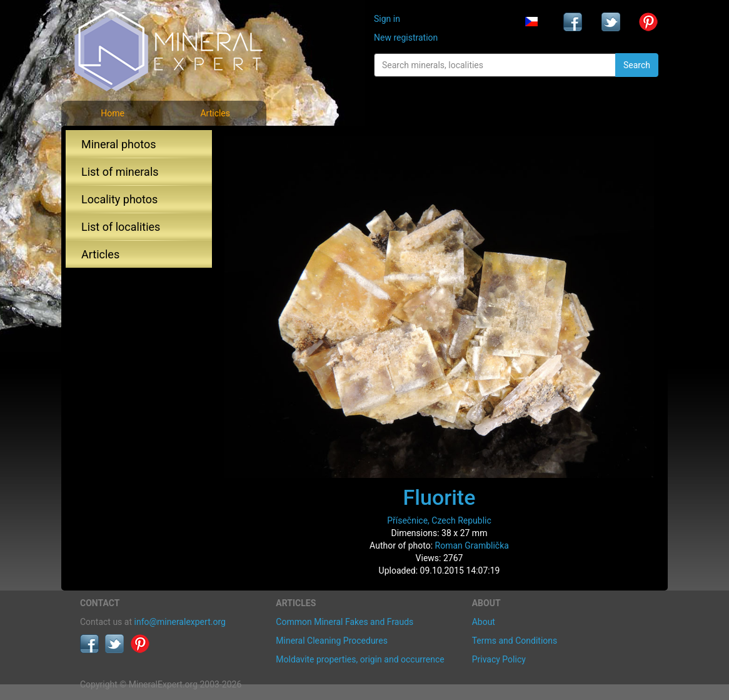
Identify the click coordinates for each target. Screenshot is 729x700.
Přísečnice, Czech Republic (439, 520)
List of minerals (120, 172)
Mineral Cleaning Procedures (332, 641)
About (484, 622)
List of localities (121, 227)
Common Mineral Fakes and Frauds (344, 622)
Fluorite (440, 497)
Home (113, 113)
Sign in (387, 19)
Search (637, 65)
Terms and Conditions (515, 641)
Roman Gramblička (472, 545)
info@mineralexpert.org (180, 622)
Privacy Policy (499, 659)
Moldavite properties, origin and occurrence (360, 659)
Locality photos (119, 199)
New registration (406, 38)
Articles (215, 113)
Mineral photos (119, 144)
